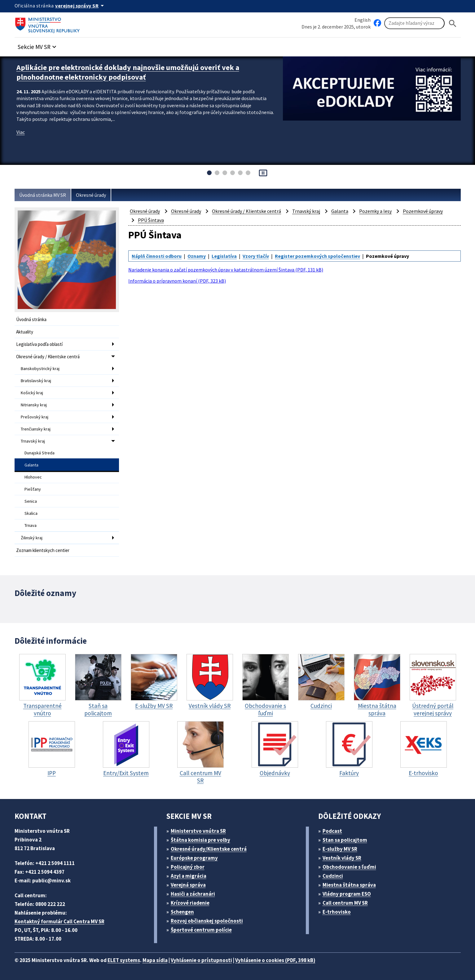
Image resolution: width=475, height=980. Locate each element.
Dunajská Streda (40, 453)
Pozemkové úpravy (423, 211)
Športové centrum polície (201, 930)
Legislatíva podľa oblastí (39, 344)
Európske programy (194, 858)
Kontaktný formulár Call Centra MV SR (59, 921)
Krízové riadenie (190, 903)
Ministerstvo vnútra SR (198, 831)
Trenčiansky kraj (36, 429)
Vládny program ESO (347, 894)
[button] (38, 45)
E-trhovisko (337, 912)
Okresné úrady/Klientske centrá (209, 849)
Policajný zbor (188, 867)
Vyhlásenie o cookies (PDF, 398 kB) (275, 960)
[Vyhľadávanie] (414, 23)
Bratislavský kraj (36, 381)
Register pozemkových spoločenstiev (317, 256)
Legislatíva (224, 256)
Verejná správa (188, 885)
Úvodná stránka (31, 319)
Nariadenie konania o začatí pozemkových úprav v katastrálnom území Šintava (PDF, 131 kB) (226, 270)
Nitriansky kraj (34, 405)
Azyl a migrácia (189, 876)
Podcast (332, 831)
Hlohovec (33, 477)
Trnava (31, 525)
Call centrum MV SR (345, 903)
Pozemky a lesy (375, 211)
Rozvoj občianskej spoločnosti (207, 921)
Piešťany (33, 489)
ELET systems (124, 960)
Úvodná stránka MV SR (43, 195)
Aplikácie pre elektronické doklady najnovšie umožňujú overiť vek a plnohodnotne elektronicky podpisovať (128, 72)
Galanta (31, 465)
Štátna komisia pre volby (200, 840)
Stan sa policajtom (345, 840)
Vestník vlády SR (342, 858)
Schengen (182, 912)
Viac (21, 132)
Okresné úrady (91, 195)
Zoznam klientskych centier (43, 550)
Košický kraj (32, 393)
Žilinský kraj (32, 538)
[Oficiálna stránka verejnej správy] (81, 6)
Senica (31, 501)
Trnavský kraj (33, 441)
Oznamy (197, 256)
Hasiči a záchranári (193, 894)
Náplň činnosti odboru (157, 256)
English (363, 20)
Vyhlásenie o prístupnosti (201, 960)
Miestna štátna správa (349, 885)
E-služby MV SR (340, 849)
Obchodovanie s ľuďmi (349, 867)
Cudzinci (333, 876)
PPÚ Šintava (151, 220)
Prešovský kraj (35, 417)
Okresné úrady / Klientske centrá (48, 357)
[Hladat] (453, 23)
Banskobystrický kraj (40, 369)
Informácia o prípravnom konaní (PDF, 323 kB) (177, 281)
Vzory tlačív (256, 256)
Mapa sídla (155, 960)
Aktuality (25, 332)
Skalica (31, 513)
